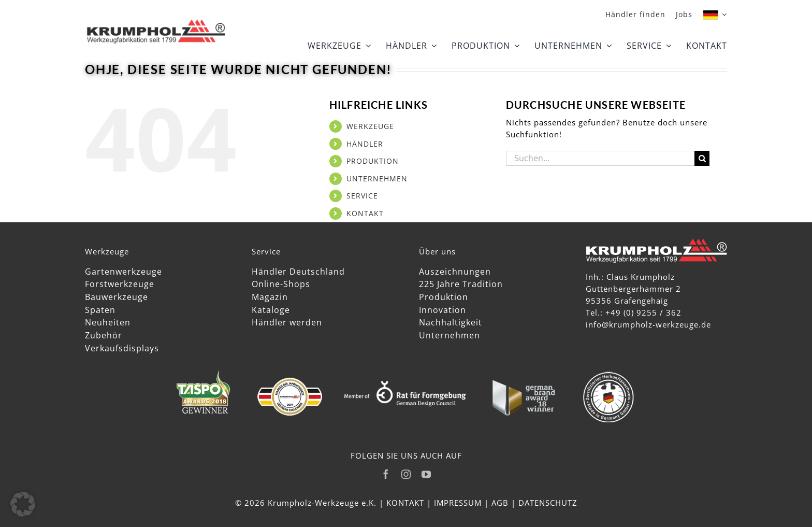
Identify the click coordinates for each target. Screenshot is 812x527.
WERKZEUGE (370, 126)
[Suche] (702, 158)
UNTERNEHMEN (377, 179)
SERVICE (362, 196)
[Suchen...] (600, 158)
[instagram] (406, 474)
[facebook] (386, 474)
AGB (500, 503)
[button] (23, 504)
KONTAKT (365, 213)
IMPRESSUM (458, 503)
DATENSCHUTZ (548, 503)
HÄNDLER (365, 144)
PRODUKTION (373, 161)
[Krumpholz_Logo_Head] (156, 21)
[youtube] (426, 474)
